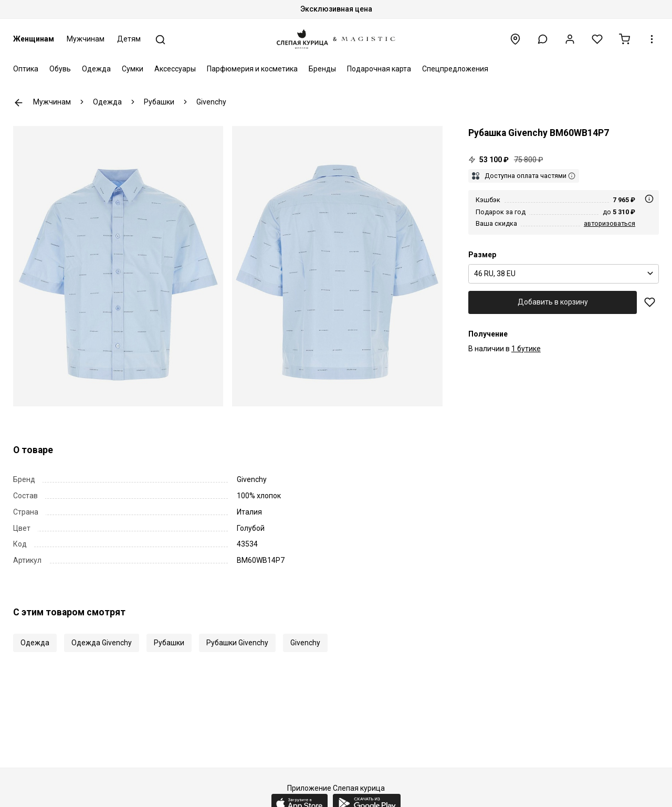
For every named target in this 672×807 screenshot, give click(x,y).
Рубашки (169, 643)
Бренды (322, 69)
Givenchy (305, 643)
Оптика (26, 69)
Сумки (133, 69)
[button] (543, 39)
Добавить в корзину (553, 302)
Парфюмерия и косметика (252, 69)
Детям (129, 39)
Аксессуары (175, 69)
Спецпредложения (455, 69)
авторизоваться (610, 223)
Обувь (60, 69)
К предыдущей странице (19, 103)
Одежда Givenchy (102, 643)
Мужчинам (86, 39)
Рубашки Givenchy (237, 643)
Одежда (96, 69)
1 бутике (526, 349)
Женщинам (34, 39)
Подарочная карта (379, 69)
